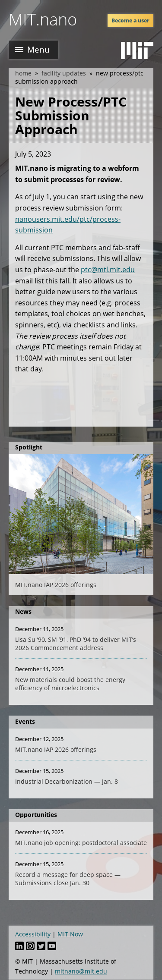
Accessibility (33, 934)
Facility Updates (64, 73)
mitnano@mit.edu (81, 971)
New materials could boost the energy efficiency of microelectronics (70, 684)
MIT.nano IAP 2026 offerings (56, 585)
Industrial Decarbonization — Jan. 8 (67, 781)
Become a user (130, 20)
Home (23, 73)
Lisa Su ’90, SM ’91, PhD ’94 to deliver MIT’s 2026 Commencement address (76, 644)
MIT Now (70, 934)
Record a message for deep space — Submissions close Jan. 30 (68, 879)
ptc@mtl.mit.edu (108, 270)
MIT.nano (43, 19)
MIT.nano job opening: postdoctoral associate (81, 843)
